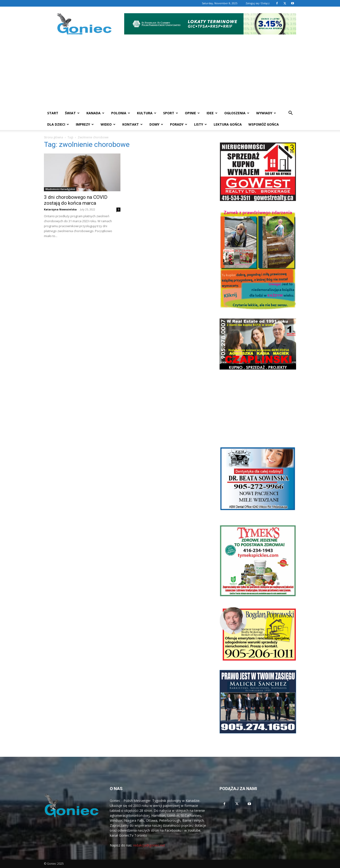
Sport (171, 113)
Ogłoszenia (237, 113)
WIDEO (108, 124)
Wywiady (266, 113)
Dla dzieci (58, 124)
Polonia (121, 113)
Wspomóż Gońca (264, 124)
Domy (156, 124)
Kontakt (132, 124)
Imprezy (85, 124)
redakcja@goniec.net (149, 845)
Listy (200, 124)
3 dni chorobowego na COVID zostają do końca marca (76, 200)
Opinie (192, 113)
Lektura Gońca (228, 124)
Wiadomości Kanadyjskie (60, 189)
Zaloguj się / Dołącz (258, 3)
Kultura (147, 113)
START (53, 113)
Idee (212, 113)
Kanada (95, 113)
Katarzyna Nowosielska (60, 209)
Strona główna (53, 137)
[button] (290, 113)
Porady (179, 124)
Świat (72, 113)
